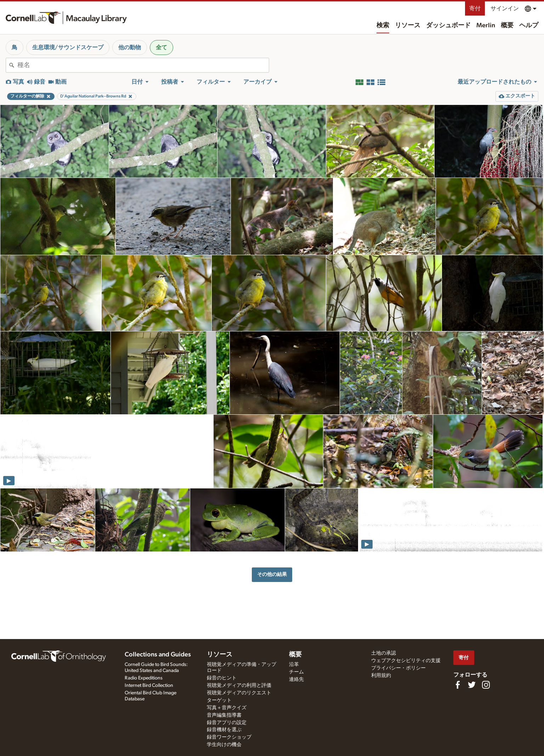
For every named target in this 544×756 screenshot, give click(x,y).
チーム (296, 672)
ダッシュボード (448, 26)
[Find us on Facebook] (458, 685)
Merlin (486, 26)
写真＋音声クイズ (227, 708)
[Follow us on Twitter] (472, 685)
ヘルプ (529, 26)
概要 (507, 26)
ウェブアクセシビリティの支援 (406, 661)
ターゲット (219, 700)
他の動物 (130, 47)
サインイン (505, 9)
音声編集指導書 (224, 715)
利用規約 (381, 676)
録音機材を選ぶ (224, 730)
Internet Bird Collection (149, 685)
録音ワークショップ (229, 737)
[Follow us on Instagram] (486, 685)
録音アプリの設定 (227, 723)
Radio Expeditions (144, 678)
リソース (408, 26)
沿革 (294, 665)
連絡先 (296, 679)
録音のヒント (222, 678)
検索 (383, 26)
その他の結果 (272, 574)
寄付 (475, 9)
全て (161, 47)
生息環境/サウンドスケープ (68, 47)
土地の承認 (384, 653)
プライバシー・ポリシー (398, 668)
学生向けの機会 (224, 745)
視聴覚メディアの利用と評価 (239, 685)
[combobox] (143, 65)
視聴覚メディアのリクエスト (239, 693)
